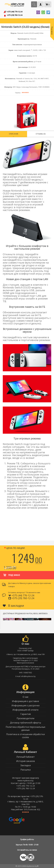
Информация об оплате (25, 710)
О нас (26, 697)
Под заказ (11, 574)
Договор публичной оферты (25, 723)
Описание (14, 134)
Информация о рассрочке (26, 705)
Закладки (26, 765)
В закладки (13, 606)
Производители (25, 718)
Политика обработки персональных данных (25, 728)
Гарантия (26, 714)
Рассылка (26, 770)
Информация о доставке (25, 701)
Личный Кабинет (25, 757)
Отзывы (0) (41, 134)
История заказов (26, 761)
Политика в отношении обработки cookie (25, 736)
